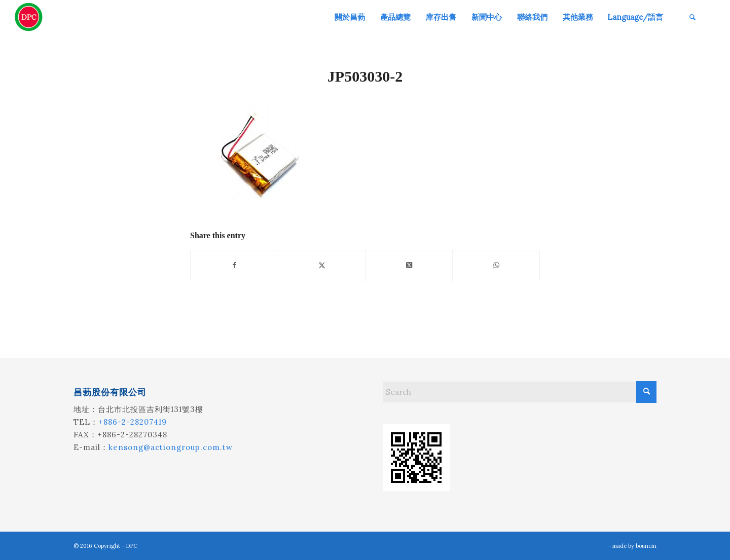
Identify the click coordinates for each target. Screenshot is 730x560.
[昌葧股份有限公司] (29, 17)
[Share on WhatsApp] (496, 265)
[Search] (692, 17)
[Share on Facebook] (234, 265)
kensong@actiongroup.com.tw (171, 447)
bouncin (646, 546)
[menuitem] (349, 17)
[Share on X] (322, 265)
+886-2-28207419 (133, 422)
